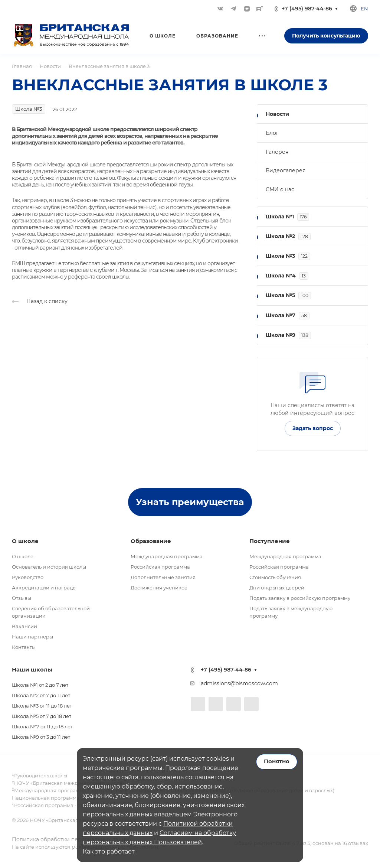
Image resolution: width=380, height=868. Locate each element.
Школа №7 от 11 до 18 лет (42, 726)
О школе (23, 556)
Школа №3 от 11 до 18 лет (42, 706)
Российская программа (160, 567)
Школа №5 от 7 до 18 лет (42, 716)
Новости (277, 114)
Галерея (277, 152)
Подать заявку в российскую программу (300, 598)
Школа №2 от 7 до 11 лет (41, 695)
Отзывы (22, 598)
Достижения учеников (159, 588)
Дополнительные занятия (163, 577)
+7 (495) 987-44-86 (307, 9)
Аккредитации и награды (44, 588)
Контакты (24, 647)
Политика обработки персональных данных (72, 839)
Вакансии (24, 626)
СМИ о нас (280, 189)
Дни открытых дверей (277, 588)
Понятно (277, 761)
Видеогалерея (286, 170)
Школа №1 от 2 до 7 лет (40, 685)
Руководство (28, 577)
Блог (272, 133)
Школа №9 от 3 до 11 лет (41, 737)
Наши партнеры (32, 637)
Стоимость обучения (275, 577)
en (364, 9)
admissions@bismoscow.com (239, 683)
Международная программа (167, 556)
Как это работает (109, 851)
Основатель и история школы (49, 567)
